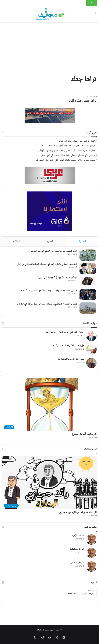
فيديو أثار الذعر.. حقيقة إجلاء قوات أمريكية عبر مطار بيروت (68, 146)
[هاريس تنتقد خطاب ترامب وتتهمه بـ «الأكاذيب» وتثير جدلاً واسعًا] (88, 295)
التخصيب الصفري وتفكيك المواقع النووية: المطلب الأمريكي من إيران (47, 264)
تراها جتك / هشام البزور (82, 101)
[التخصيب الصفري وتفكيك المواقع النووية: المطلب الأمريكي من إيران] (88, 268)
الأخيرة (82, 241)
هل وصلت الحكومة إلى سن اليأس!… (68, 346)
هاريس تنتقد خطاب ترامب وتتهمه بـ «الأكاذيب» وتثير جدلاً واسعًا (49, 291)
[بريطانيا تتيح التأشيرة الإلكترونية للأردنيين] (88, 282)
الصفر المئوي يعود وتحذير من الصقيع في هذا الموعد (54, 251)
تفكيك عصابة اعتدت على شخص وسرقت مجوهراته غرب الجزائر (67, 151)
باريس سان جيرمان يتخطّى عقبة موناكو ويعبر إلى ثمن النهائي (68, 155)
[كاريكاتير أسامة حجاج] (49, 404)
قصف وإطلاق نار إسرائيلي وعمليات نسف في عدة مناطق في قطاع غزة (46, 304)
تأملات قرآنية (78, 536)
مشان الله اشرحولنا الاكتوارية (71, 359)
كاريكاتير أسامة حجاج (84, 434)
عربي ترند (92, 132)
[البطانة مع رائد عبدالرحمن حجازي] (49, 483)
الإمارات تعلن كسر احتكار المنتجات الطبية (76, 141)
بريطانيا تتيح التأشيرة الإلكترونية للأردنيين (58, 278)
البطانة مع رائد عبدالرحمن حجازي (78, 512)
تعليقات (17, 241)
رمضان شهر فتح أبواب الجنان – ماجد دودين (64, 332)
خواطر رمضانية (77, 549)
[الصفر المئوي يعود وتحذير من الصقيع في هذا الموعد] (88, 255)
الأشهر (50, 241)
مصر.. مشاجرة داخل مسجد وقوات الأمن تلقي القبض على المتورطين (65, 160)
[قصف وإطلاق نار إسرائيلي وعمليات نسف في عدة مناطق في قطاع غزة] (88, 308)
